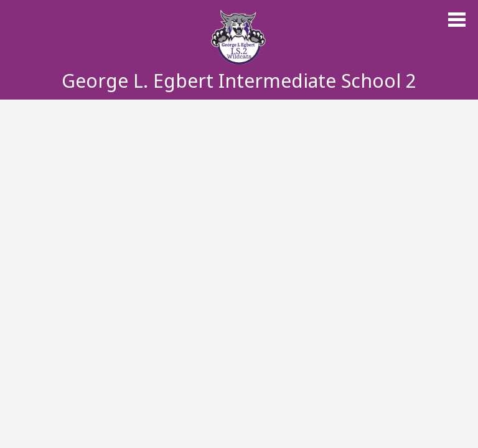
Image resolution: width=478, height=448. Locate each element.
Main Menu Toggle (457, 20)
